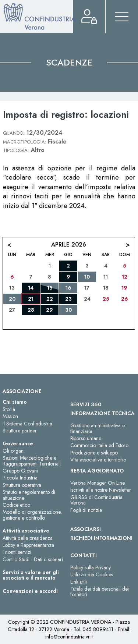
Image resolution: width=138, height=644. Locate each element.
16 (68, 288)
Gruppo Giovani (20, 471)
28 (31, 310)
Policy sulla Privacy (91, 567)
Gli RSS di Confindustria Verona (96, 500)
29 (49, 310)
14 (31, 288)
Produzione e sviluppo (94, 453)
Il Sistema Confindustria (27, 424)
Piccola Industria (20, 478)
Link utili (79, 582)
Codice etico (16, 505)
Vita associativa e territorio (98, 460)
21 (31, 299)
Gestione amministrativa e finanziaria (98, 428)
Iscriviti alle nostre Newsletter (101, 490)
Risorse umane (86, 438)
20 (12, 299)
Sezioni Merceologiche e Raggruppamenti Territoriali (32, 461)
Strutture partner (20, 431)
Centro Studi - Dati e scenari (33, 559)
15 (50, 288)
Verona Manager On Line (98, 483)
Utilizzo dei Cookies (92, 574)
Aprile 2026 (69, 245)
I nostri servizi (17, 552)
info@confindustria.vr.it (69, 637)
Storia (9, 409)
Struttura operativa (22, 485)
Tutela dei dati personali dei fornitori (100, 592)
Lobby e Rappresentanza (28, 545)
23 (68, 299)
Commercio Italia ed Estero (99, 445)
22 (50, 299)
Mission (10, 416)
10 (87, 277)
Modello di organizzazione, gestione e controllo (32, 515)
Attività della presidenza (28, 538)
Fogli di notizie (86, 510)
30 (68, 310)
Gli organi (14, 451)
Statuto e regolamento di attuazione (29, 495)
